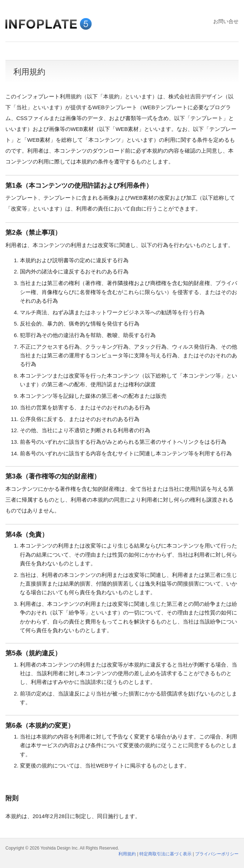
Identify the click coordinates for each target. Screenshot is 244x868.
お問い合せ (226, 21)
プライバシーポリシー (217, 854)
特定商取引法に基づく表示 (165, 854)
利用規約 (127, 854)
